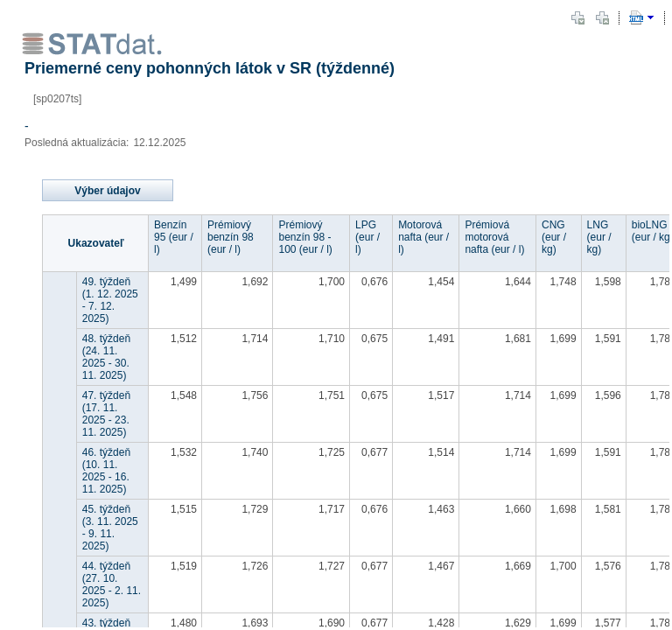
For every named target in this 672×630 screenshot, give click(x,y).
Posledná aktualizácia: (77, 143)
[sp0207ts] (57, 99)
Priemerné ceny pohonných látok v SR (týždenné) (212, 68)
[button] (577, 17)
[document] (336, 315)
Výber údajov (107, 191)
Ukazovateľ (96, 243)
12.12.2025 (159, 143)
